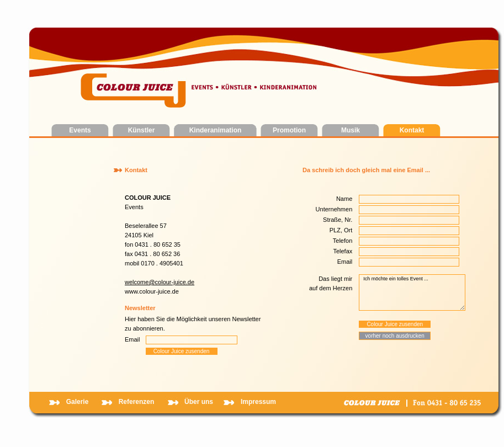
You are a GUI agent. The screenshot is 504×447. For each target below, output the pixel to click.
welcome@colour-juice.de (160, 282)
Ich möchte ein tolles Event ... (412, 292)
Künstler (142, 130)
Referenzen (137, 402)
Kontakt (412, 130)
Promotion (289, 130)
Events (80, 130)
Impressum (258, 402)
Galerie (78, 402)
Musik (351, 130)
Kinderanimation (216, 130)
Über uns (199, 402)
